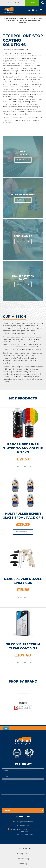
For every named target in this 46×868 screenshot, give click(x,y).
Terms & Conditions (23, 848)
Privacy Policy (23, 853)
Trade (32, 3)
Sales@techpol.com (33, 10)
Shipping (23, 864)
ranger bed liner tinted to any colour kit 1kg (23, 448)
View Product (21, 466)
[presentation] (22, 802)
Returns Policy (23, 859)
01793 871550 (29, 10)
